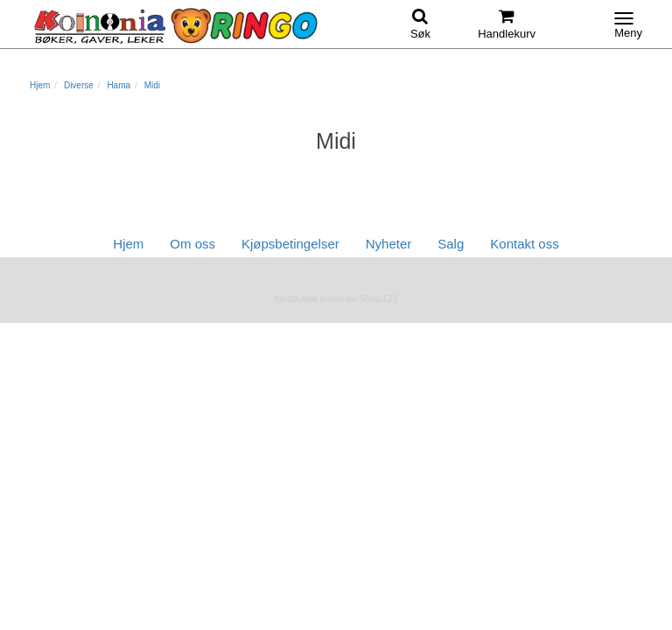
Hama (119, 85)
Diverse (79, 85)
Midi (152, 85)
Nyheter (389, 244)
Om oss (192, 244)
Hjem (40, 85)
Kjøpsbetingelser (290, 244)
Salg (451, 244)
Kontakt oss (524, 244)
